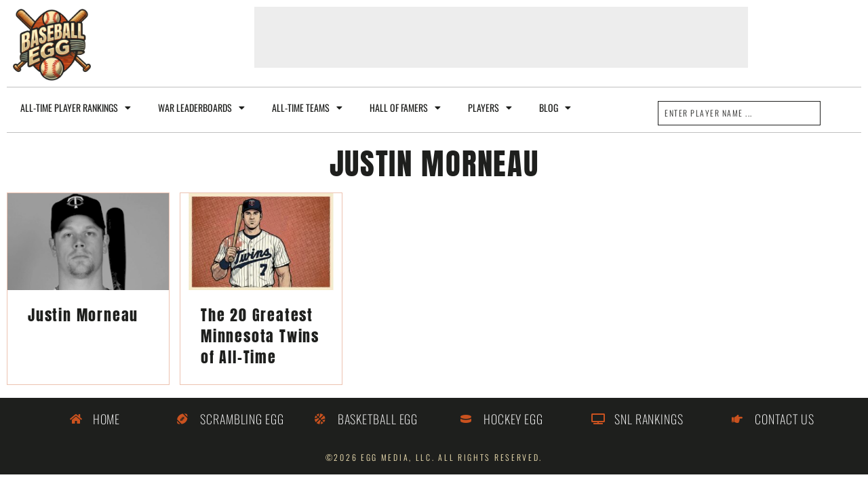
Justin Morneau (83, 315)
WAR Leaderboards (201, 108)
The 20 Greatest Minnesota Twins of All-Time (260, 336)
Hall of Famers (405, 108)
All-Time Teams (307, 108)
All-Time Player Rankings (76, 108)
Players (490, 108)
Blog (555, 108)
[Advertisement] (501, 37)
